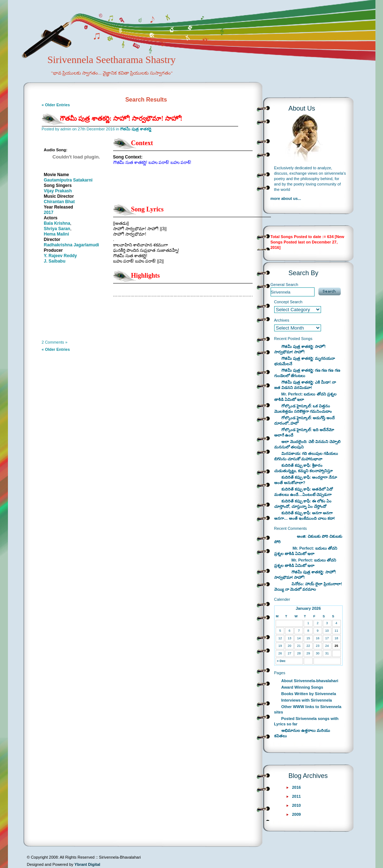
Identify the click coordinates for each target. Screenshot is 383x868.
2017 (49, 212)
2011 (297, 796)
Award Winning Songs (302, 687)
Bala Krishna (57, 223)
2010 (297, 805)
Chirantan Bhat (59, 202)
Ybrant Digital (88, 864)
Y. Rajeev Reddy (61, 256)
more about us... (286, 198)
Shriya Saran (57, 229)
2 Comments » (55, 342)
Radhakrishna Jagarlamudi (72, 245)
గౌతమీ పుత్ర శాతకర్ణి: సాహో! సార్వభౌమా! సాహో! (121, 118)
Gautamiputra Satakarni (68, 180)
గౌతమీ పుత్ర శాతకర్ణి (136, 129)
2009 (297, 814)
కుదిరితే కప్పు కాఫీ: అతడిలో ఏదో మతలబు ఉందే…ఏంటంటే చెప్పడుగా (304, 492)
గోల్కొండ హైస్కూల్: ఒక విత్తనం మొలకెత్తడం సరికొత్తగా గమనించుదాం (303, 409)
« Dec (281, 661)
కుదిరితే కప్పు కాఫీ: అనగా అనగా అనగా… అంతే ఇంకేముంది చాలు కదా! (305, 516)
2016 (297, 787)
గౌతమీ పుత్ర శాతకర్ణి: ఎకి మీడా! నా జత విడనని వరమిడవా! (305, 385)
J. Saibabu (55, 261)
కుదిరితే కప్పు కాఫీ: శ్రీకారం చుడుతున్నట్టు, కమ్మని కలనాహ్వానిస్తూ (303, 468)
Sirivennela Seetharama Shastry (102, 71)
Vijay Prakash (58, 191)
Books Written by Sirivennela (309, 694)
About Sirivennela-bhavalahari (310, 681)
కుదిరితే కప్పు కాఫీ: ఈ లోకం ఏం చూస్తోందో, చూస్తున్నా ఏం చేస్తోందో (303, 504)
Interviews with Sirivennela (307, 700)
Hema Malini (57, 234)
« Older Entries (56, 105)
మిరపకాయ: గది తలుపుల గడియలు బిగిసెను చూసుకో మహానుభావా (306, 456)
